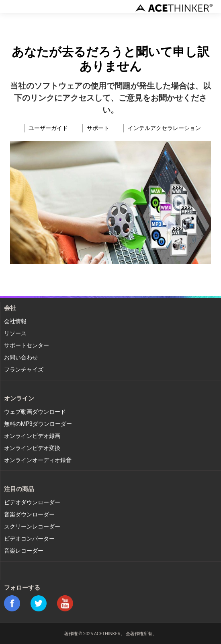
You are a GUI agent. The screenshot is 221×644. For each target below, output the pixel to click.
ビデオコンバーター (29, 539)
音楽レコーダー (24, 551)
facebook (12, 603)
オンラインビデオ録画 (32, 436)
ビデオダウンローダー (32, 503)
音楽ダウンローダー (29, 515)
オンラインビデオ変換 (32, 448)
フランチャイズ (24, 370)
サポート (98, 128)
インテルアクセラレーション (164, 128)
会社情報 (15, 321)
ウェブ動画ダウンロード (35, 412)
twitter (39, 603)
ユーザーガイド (48, 128)
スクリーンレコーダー (32, 527)
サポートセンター (27, 346)
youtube (65, 603)
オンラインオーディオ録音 (38, 460)
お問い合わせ (21, 358)
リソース (15, 333)
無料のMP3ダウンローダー (38, 424)
